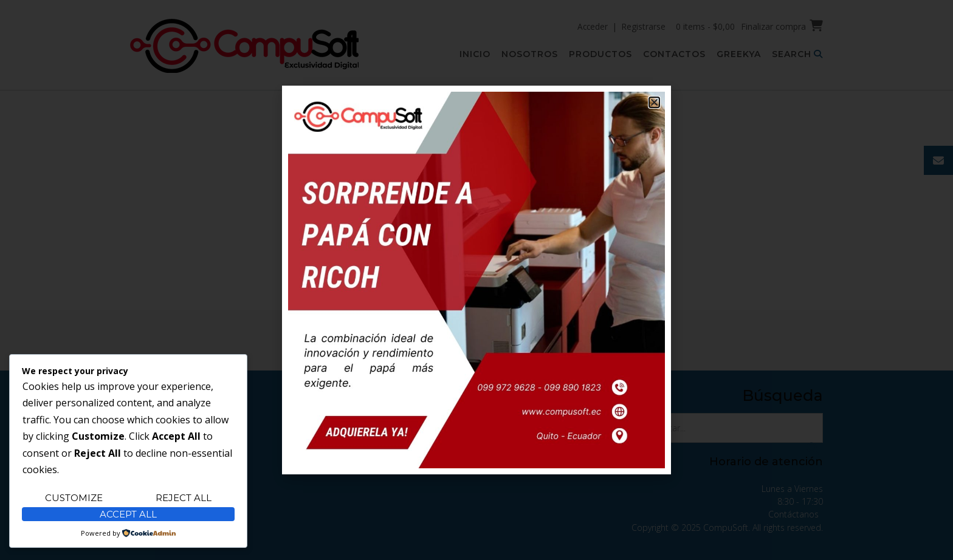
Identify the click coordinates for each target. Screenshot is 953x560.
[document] (476, 280)
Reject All (184, 498)
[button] (654, 102)
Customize (74, 498)
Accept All (128, 514)
